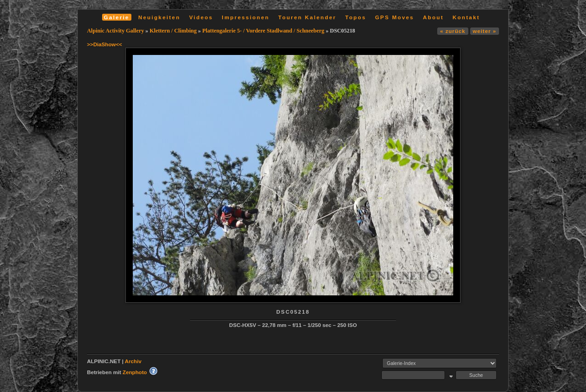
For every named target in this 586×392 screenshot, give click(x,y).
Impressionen (246, 17)
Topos (356, 17)
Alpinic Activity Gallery (116, 31)
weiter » (485, 31)
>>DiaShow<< (105, 44)
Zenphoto (135, 372)
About (433, 17)
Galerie (117, 17)
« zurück (453, 31)
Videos (201, 17)
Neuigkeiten (159, 17)
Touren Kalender (307, 17)
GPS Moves (394, 17)
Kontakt (466, 17)
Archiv (133, 361)
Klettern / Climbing (173, 31)
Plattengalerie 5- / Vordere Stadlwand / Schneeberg (263, 31)
